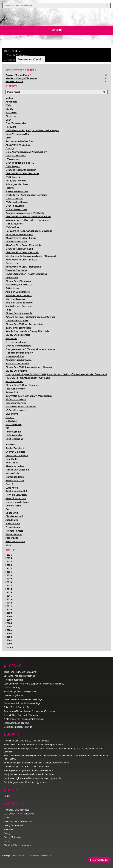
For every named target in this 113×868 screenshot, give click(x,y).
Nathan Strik (12, 473)
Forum (7, 796)
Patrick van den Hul (16, 491)
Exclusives (11, 421)
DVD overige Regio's (17, 202)
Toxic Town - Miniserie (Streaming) (20, 672)
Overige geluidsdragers (18, 346)
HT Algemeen (13, 159)
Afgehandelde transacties (19, 235)
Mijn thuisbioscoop (16, 299)
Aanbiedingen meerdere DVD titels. (25, 213)
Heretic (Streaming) (13, 680)
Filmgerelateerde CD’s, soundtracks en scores (30, 349)
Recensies (14, 665)
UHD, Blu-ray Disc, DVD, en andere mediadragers (32, 130)
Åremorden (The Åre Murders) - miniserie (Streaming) (30, 711)
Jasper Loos (12, 538)
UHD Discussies (14, 439)
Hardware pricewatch (17, 364)
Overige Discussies (16, 156)
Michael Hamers (14, 531)
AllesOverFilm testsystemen (17, 845)
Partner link (12, 392)
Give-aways (12, 414)
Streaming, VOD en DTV (19, 285)
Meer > (9, 545)
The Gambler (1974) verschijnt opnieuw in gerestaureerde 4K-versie (37, 763)
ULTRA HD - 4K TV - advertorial (19, 814)
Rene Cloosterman (16, 498)
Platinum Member (16, 389)
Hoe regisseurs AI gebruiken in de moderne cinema (29, 771)
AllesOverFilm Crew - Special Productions (28, 216)
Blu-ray (9, 109)
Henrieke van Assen (16, 495)
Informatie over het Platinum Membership (29, 396)
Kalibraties (11, 338)
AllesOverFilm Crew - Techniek (22, 252)
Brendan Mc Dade (15, 541)
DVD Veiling (12, 227)
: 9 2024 (14, 81)
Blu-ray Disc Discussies (18, 281)
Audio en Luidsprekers (18, 292)
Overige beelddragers (17, 342)
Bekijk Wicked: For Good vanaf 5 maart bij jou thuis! (29, 774)
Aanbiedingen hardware (18, 360)
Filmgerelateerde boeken (19, 353)
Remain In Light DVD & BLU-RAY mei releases (27, 741)
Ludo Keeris (12, 488)
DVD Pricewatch (15, 206)
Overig (7, 833)
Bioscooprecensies (16, 403)
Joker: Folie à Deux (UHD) (17, 707)
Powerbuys (12, 263)
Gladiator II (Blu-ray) (14, 695)
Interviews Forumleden (18, 328)
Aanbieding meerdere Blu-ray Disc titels (27, 331)
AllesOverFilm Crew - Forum (21, 238)
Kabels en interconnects (19, 295)
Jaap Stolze (12, 520)
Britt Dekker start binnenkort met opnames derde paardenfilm (33, 745)
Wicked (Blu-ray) (12, 688)
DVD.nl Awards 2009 (17, 321)
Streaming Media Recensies (21, 407)
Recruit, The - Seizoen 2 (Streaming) (22, 715)
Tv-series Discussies (16, 270)
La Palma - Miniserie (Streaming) (20, 676)
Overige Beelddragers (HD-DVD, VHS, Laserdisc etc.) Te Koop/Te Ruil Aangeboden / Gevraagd (56, 374)
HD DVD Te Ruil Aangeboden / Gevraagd (28, 378)
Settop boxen (13, 288)
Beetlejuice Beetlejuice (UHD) (18, 727)
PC (7, 428)
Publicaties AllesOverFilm (20, 141)
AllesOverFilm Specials (18, 145)
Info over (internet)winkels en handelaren (28, 220)
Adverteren (101, 860)
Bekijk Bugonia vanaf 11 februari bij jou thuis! (26, 782)
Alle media (11, 102)
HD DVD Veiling (14, 381)
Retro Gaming (13, 432)
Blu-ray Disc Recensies (18, 335)
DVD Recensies (14, 177)
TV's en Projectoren (16, 209)
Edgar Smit (12, 513)
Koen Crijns (12, 463)
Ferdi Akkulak (13, 524)
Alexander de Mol (15, 466)
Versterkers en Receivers (19, 306)
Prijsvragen (12, 278)
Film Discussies (14, 224)
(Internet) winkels (15, 356)
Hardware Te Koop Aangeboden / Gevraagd (29, 231)
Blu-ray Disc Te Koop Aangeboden (24, 324)
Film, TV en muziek (16, 123)
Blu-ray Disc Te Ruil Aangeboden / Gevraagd (29, 367)
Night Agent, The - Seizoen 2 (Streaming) (24, 719)
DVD (8, 105)
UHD (8, 120)
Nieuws (9, 188)
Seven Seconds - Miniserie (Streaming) (23, 699)
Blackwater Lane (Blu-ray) (16, 723)
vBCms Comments (16, 399)
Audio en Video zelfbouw (19, 303)
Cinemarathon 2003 (16, 242)
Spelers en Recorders (17, 191)
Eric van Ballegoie (15, 452)
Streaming (11, 113)
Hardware (11, 127)
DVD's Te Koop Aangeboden (21, 170)
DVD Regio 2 (13, 166)
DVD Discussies (14, 199)
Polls (8, 310)
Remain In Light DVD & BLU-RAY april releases (27, 767)
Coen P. (10, 484)
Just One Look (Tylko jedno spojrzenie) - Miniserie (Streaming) (34, 684)
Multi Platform (14, 425)
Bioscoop (11, 116)
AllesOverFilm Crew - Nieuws (21, 260)
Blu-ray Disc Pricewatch (19, 313)
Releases (8, 829)
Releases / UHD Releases (17, 810)
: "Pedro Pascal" (18, 75)
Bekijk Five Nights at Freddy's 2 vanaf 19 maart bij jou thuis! (33, 778)
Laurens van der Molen (18, 502)
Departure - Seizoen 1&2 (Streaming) (22, 703)
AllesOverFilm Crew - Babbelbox (23, 267)
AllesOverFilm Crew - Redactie (22, 173)
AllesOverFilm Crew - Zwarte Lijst (24, 245)
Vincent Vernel (13, 506)
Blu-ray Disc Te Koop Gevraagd (22, 385)
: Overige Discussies (21, 78)
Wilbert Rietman (15, 481)
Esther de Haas (14, 534)
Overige (10, 148)
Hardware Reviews (16, 181)
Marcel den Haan (15, 477)
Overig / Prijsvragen (13, 837)
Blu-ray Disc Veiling (16, 371)
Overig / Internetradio (14, 825)
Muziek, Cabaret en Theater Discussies (26, 274)
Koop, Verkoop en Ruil (17, 134)
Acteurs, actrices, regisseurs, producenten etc (30, 317)
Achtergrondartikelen (17, 184)
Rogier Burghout (15, 448)
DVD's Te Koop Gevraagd (19, 249)
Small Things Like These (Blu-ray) (20, 692)
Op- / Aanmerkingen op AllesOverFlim (26, 152)
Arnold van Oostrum (17, 455)
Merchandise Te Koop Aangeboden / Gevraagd (31, 256)
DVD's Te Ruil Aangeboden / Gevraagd (26, 195)
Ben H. (9, 509)
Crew (8, 138)
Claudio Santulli (14, 516)
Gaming (10, 417)
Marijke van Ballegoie (17, 470)
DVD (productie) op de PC (20, 163)
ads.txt (7, 841)
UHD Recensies (14, 435)
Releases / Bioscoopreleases (18, 822)
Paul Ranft (11, 459)
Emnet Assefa (13, 527)
